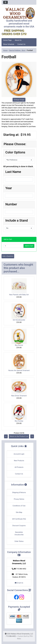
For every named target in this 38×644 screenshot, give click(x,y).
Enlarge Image (19, 100)
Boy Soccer (19, 345)
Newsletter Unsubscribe (19, 533)
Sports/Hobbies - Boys (17, 50)
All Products (19, 467)
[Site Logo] (19, 13)
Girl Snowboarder (19, 320)
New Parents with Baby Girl (19, 295)
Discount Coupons (19, 526)
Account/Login (19, 454)
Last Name (13, 172)
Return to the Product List (19, 436)
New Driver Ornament (19, 396)
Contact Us (21, 44)
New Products (19, 461)
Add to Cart (29, 246)
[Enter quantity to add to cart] (14, 246)
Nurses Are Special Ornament (19, 370)
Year (9, 188)
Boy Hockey (19, 421)
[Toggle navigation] (5, 2)
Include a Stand (17, 220)
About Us (18, 40)
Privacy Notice (19, 499)
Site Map (19, 512)
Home (5, 50)
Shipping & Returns (19, 492)
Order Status (19, 541)
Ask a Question (8, 256)
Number (11, 204)
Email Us (19, 583)
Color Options (15, 152)
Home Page (7, 40)
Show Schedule (9, 44)
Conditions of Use (19, 506)
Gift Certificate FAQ (19, 519)
